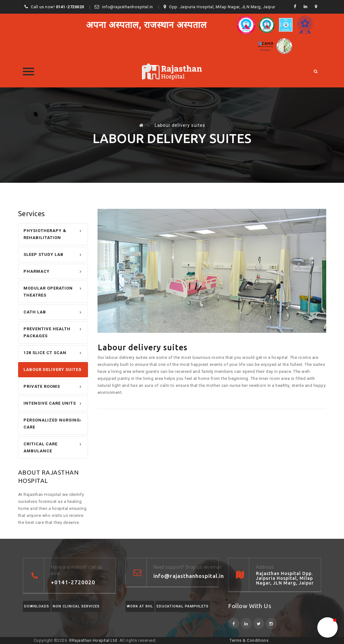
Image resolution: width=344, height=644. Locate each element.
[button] (327, 627)
